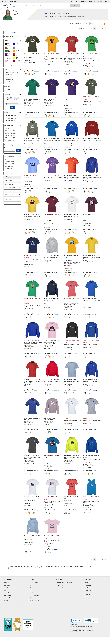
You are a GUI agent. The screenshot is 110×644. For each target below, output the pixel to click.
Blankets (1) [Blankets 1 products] (9, 75)
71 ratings (36, 189)
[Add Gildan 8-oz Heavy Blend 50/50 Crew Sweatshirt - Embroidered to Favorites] (26, 356)
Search (75, 6)
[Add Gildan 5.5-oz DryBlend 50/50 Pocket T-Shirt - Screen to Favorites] (85, 432)
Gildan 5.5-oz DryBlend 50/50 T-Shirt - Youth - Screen (33, 260)
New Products (92, 1)
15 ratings (36, 390)
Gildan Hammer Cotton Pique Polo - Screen (92, 301)
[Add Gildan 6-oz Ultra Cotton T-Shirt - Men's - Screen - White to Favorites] (26, 513)
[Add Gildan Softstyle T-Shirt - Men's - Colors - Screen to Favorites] (26, 74)
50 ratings (56, 314)
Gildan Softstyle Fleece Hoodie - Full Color (92, 460)
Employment (7, 590)
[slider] (5, 104)
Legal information (94, 617)
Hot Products (83, 1)
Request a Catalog (35, 598)
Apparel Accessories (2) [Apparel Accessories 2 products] (12, 72)
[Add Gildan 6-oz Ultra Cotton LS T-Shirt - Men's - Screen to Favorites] (85, 192)
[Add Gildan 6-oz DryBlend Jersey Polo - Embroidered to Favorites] (26, 116)
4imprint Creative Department (64, 583)
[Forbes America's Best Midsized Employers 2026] (28, 614)
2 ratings (95, 510)
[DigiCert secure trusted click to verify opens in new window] (76, 610)
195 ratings (96, 149)
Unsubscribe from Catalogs (11, 603)
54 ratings (56, 353)
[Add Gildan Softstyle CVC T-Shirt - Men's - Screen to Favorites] (46, 192)
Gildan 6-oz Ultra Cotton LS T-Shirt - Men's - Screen (92, 178)
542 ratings (76, 149)
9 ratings (75, 390)
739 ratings (56, 71)
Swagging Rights (35, 600)
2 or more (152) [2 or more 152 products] (10, 162)
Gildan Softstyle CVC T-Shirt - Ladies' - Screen (71, 500)
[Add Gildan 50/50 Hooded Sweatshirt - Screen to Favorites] (65, 152)
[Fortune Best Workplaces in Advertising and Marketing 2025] (8, 614)
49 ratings (36, 510)
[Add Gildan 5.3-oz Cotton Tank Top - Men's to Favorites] (85, 513)
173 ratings (56, 390)
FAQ (31, 590)
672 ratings (56, 113)
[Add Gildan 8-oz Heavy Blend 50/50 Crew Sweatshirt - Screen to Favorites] (85, 152)
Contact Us (7, 588)
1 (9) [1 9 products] (7, 159)
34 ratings (95, 429)
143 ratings (37, 149)
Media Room (33, 593)
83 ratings (76, 353)
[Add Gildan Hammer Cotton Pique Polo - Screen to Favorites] (85, 317)
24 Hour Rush (75, 1)
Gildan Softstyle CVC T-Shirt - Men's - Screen (53, 178)
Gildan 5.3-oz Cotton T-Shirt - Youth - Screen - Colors (33, 181)
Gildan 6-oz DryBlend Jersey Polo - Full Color (33, 419)
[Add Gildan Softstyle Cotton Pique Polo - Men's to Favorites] (46, 152)
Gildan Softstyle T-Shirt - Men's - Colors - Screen (32, 57)
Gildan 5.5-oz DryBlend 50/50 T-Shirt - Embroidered (53, 220)
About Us (6, 583)
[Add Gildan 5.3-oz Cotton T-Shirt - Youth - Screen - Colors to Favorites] (26, 192)
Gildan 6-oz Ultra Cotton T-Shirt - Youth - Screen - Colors (52, 343)
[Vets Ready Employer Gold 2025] (17, 614)
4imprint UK (86, 588)
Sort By (71, 24)
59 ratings (95, 353)
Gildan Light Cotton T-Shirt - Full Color (92, 220)
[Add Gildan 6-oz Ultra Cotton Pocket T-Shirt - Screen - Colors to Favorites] (65, 192)
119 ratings (96, 71)
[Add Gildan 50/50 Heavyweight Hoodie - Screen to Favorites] (65, 474)
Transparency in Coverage (37, 603)
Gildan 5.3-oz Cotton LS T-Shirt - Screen (72, 345)
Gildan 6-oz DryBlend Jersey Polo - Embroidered (33, 100)
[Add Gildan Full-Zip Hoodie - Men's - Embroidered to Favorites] (46, 276)
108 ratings (76, 273)
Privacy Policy (7, 596)
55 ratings (36, 429)
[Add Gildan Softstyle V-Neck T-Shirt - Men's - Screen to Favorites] (26, 474)
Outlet (105, 1)
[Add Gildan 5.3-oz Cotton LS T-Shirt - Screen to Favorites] (65, 356)
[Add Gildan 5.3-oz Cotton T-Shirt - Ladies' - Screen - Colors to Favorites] (65, 317)
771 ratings (76, 71)
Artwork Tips (60, 585)
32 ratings (56, 429)
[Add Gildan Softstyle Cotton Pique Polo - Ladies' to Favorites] (85, 276)
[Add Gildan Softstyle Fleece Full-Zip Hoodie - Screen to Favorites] (26, 552)
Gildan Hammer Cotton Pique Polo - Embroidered (33, 382)
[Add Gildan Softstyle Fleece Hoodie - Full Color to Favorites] (85, 474)
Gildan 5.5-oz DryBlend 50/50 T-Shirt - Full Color (73, 105)
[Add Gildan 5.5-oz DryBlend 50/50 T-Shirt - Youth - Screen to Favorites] (26, 276)
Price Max (16, 97)
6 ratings (94, 229)
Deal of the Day (87, 597)
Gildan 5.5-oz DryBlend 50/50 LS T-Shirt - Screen (92, 345)
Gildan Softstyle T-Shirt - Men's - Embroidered (72, 382)
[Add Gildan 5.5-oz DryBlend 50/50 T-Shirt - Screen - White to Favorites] (65, 432)
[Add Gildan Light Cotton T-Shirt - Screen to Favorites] (85, 116)
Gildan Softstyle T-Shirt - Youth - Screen (32, 217)
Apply (12, 108)
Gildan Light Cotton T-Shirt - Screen (92, 101)
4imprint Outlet (87, 594)
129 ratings (76, 113)
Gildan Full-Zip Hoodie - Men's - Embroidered (52, 258)
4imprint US (86, 583)
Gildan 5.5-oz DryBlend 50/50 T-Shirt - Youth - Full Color (53, 463)
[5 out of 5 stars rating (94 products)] (12, 116)
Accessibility (7, 585)
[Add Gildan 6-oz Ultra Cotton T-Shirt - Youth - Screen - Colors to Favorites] (46, 356)
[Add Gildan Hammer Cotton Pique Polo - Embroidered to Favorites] (26, 393)
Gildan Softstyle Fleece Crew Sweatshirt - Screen (51, 419)
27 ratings (76, 429)
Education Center (34, 583)
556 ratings (37, 113)
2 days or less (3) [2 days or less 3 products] (10, 131)
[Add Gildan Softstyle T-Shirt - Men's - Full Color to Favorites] (85, 74)
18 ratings (95, 113)
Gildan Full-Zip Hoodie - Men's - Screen (91, 382)
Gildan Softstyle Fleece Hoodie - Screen (32, 141)
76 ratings (56, 510)
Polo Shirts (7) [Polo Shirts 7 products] (10, 77)
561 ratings (37, 71)
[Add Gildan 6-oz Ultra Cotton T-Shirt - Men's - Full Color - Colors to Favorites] (65, 276)
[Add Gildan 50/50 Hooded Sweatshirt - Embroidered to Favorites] (46, 393)
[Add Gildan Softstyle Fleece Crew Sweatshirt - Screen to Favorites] (46, 432)
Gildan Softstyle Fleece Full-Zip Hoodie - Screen (32, 539)
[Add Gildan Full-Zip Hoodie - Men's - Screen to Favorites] (85, 393)
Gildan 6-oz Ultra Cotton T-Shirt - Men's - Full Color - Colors (72, 263)
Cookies (6, 601)
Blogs (31, 588)
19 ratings (36, 471)
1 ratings (94, 314)
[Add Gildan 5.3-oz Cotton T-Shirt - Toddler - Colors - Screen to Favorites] (46, 552)
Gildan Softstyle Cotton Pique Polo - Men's (53, 141)
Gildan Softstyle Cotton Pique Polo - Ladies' (92, 258)
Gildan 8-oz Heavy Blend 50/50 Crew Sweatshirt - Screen (92, 141)
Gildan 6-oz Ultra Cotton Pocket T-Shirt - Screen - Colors (72, 178)
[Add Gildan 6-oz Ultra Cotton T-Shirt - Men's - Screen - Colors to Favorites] (46, 116)
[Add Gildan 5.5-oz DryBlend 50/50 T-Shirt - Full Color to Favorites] (65, 116)
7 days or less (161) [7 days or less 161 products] (11, 138)
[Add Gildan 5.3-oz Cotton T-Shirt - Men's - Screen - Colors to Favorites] (65, 74)
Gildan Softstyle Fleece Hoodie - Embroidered (52, 301)
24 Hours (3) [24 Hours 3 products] (9, 129)
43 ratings (56, 149)
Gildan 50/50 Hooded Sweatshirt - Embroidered (52, 382)
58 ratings (56, 189)
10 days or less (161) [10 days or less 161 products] (11, 140)
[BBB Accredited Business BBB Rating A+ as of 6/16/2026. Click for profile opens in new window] (91, 610)
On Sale (100, 1)
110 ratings (76, 189)
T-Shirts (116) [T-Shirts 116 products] (10, 82)
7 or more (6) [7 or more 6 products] (9, 168)
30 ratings (95, 273)
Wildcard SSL (74, 614)
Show (92, 24)
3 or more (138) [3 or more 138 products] (10, 164)
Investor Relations (9, 593)
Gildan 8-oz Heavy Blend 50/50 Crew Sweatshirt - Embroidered (33, 343)
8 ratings (35, 229)
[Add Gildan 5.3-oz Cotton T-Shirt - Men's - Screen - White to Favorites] (46, 513)
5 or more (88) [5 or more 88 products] (10, 166)
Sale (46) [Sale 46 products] (8, 90)
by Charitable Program (65, 588)
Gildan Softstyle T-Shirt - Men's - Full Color (92, 61)
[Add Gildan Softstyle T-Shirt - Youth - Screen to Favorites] (26, 232)
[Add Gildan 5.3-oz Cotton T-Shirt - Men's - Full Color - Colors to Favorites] (26, 317)
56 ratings (56, 229)
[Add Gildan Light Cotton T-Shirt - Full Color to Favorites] (85, 232)
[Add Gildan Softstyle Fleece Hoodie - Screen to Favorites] (26, 152)
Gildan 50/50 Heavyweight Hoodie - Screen (72, 458)
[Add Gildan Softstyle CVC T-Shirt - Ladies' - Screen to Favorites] (65, 513)
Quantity (7, 148)
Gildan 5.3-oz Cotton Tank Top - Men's (91, 502)
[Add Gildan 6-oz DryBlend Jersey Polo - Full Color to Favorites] (26, 432)
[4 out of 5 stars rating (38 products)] (12, 118)
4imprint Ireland (87, 590)
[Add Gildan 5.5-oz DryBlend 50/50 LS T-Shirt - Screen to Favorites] (85, 356)
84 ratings (95, 390)
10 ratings (95, 471)
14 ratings (56, 471)
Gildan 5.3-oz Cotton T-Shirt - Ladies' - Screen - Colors (71, 304)
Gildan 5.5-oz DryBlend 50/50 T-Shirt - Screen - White (73, 421)
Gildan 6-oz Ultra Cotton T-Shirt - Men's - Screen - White (33, 500)
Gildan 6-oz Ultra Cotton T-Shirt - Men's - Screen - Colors (52, 100)
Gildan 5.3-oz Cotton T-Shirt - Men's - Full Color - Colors (33, 306)
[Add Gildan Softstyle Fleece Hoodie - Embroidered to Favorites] (46, 317)
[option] (8, 44)
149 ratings (56, 273)
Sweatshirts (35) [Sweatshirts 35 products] (10, 79)
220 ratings (96, 189)
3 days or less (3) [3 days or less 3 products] (10, 133)
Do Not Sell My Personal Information (14, 598)
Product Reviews (34, 595)
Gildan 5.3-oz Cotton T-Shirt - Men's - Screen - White (53, 502)
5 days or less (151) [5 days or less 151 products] (11, 135)
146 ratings (76, 471)
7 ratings (56, 549)
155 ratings (76, 314)
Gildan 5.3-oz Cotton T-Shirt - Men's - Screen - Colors (73, 59)
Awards (32, 585)
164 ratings (37, 314)
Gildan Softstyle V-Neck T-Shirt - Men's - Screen (32, 458)
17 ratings (76, 229)
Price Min (9, 97)
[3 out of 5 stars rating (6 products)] (12, 121)
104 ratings (37, 353)
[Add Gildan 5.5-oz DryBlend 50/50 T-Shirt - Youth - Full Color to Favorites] (46, 474)
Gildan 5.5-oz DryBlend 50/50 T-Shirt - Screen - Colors (53, 59)
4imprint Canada (87, 585)
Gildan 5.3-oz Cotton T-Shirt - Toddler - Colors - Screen (51, 541)
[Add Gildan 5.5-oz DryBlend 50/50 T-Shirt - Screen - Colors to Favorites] (46, 74)
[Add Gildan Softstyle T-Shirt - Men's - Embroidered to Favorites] (65, 393)
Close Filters (12, 32)
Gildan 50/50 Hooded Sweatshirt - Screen (72, 141)
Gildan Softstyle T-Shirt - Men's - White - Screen (72, 217)
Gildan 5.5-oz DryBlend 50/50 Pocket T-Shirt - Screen (92, 421)
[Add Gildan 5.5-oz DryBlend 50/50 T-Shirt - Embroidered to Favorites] (46, 232)
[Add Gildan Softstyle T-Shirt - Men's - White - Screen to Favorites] (65, 232)
